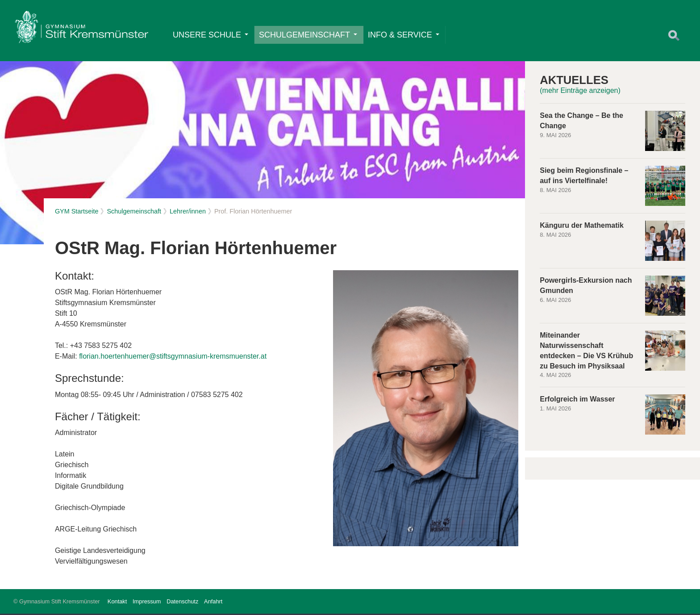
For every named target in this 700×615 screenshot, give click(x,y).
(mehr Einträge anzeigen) (580, 92)
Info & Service (404, 35)
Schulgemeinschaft (308, 35)
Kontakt (117, 603)
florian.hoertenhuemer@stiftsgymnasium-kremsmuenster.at (173, 358)
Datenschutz (182, 603)
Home (82, 29)
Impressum (147, 603)
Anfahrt (213, 603)
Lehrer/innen (188, 213)
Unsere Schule (211, 35)
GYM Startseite (77, 213)
